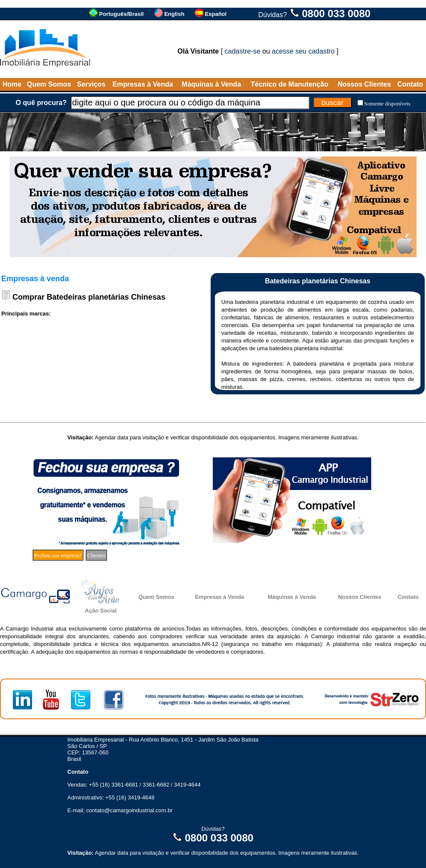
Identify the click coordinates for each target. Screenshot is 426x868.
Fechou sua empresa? (58, 555)
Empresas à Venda (143, 84)
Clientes (97, 555)
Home (12, 84)
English (174, 14)
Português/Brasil (122, 14)
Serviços (91, 84)
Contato (410, 84)
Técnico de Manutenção (290, 84)
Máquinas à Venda (211, 84)
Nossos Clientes (364, 84)
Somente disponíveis (387, 104)
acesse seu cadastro (303, 51)
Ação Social (101, 611)
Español (216, 14)
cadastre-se (243, 51)
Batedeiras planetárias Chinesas (106, 297)
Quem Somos (49, 84)
